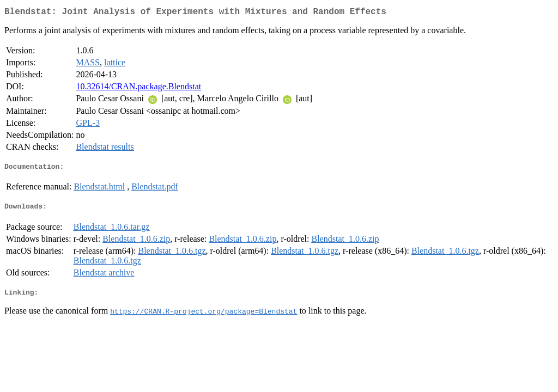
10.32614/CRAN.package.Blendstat (138, 88)
